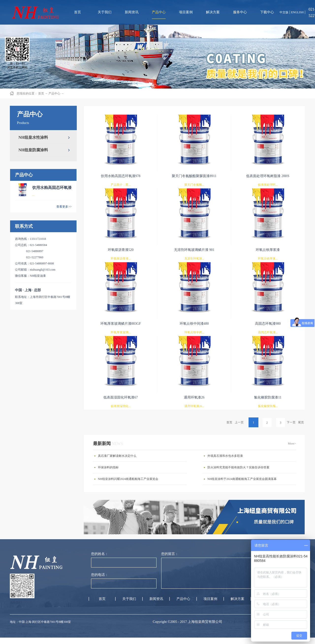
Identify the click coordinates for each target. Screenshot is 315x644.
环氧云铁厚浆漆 (268, 250)
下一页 (291, 422)
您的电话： (100, 575)
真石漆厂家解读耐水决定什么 (117, 456)
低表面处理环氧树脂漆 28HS (268, 176)
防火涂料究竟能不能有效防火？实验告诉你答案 (238, 467)
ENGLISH (297, 12)
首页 (78, 12)
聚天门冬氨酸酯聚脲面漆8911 (194, 176)
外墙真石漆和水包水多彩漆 (225, 456)
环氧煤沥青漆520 (121, 250)
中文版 (284, 12)
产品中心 (54, 93)
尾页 (301, 422)
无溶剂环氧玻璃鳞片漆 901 (194, 250)
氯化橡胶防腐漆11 (268, 397)
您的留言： (170, 554)
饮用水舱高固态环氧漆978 (121, 176)
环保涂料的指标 (108, 467)
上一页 (239, 422)
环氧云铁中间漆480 (194, 324)
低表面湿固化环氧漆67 (121, 397)
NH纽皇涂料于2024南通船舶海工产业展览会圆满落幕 (242, 479)
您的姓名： (100, 554)
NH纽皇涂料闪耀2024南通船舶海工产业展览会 (128, 479)
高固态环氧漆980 (268, 324)
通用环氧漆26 (194, 397)
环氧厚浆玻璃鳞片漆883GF (121, 324)
